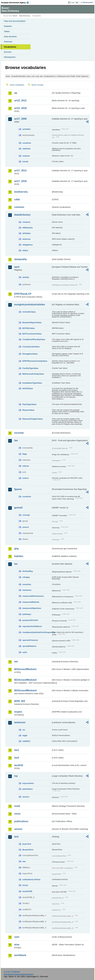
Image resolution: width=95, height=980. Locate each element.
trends (25, 162)
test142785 (27, 891)
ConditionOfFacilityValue (34, 339)
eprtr (17, 267)
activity (26, 277)
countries (27, 143)
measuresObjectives (32, 608)
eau (24, 861)
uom (17, 937)
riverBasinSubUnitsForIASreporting (37, 632)
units (25, 652)
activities (27, 129)
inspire (18, 712)
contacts (26, 222)
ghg (16, 549)
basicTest (27, 844)
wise (17, 945)
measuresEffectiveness (33, 596)
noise (17, 814)
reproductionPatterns (32, 626)
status (25, 250)
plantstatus (28, 789)
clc (24, 730)
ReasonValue (28, 410)
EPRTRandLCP (23, 294)
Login (73, 2)
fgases (18, 489)
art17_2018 (20, 181)
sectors (26, 797)
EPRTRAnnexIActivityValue (35, 361)
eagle (25, 735)
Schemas (8, 42)
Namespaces (10, 57)
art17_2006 (20, 119)
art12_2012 (20, 101)
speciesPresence (30, 640)
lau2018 (19, 765)
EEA (16, 3)
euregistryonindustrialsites (30, 305)
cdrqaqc (26, 577)
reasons (26, 156)
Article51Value (29, 312)
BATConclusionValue (32, 334)
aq (16, 93)
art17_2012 (20, 171)
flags (25, 454)
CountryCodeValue (31, 347)
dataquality (20, 259)
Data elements (10, 36)
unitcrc (26, 478)
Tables (7, 31)
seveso (18, 829)
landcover (20, 722)
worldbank (20, 955)
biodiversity (21, 192)
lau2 (17, 758)
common (19, 207)
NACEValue (28, 388)
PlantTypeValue (29, 404)
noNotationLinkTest (31, 879)
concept (26, 515)
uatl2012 (26, 741)
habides (19, 556)
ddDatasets (28, 228)
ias (16, 564)
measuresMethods (31, 602)
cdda (17, 199)
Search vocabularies (17, 85)
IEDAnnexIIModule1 (25, 669)
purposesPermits (30, 620)
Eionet (15, 16)
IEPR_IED (20, 701)
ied (16, 662)
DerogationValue (30, 354)
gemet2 (18, 508)
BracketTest (28, 850)
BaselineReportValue (32, 322)
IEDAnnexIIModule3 (25, 680)
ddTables (27, 233)
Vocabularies (10, 47)
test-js (25, 885)
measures (27, 590)
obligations (28, 245)
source (26, 527)
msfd (17, 806)
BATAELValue (29, 328)
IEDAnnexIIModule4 (25, 690)
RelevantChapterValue (33, 419)
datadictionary (22, 215)
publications (21, 821)
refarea (26, 466)
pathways (27, 614)
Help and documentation (15, 21)
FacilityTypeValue (30, 368)
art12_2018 (20, 108)
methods (26, 149)
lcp (16, 776)
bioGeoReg (28, 571)
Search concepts (37, 85)
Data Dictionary (25, 16)
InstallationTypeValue (32, 383)
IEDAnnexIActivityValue (33, 374)
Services (8, 52)
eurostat (19, 433)
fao (16, 440)
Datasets (8, 26)
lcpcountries (28, 783)
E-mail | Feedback (12, 972)
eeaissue (26, 239)
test (16, 837)
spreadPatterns (29, 646)
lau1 (17, 750)
